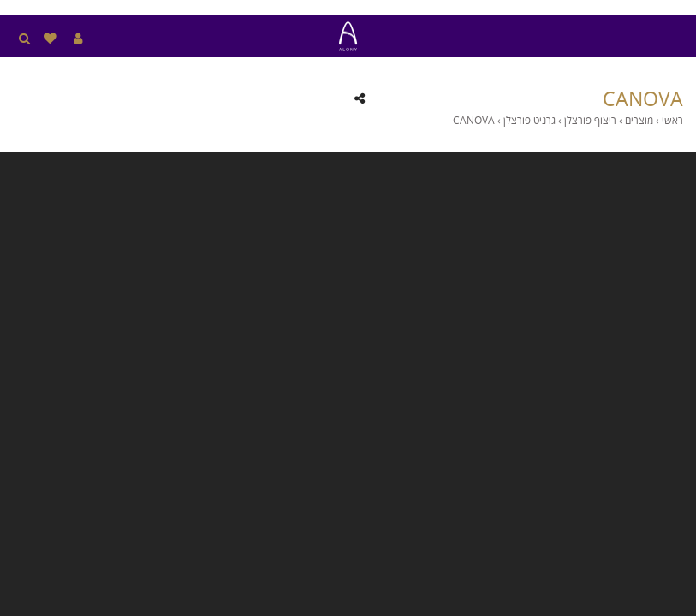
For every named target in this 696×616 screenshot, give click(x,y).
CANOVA (643, 99)
